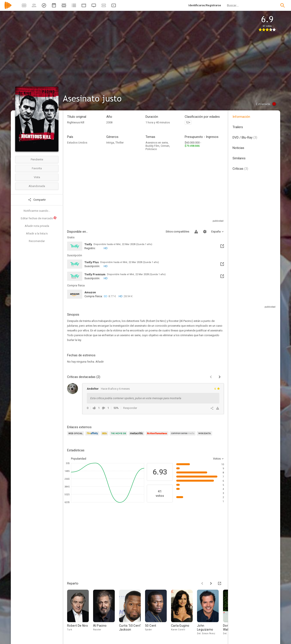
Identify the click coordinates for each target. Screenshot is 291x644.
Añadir (100, 362)
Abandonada (37, 186)
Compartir (37, 200)
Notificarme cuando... (37, 211)
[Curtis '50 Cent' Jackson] (132, 613)
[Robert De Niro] (80, 613)
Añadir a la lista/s (37, 233)
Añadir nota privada (37, 226)
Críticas (240, 169)
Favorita (37, 168)
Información (241, 117)
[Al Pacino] (106, 613)
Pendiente (37, 159)
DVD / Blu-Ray (245, 137)
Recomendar (37, 241)
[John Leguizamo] (210, 613)
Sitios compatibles (177, 232)
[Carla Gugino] (184, 613)
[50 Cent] (158, 613)
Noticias (238, 148)
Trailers (238, 127)
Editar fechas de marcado (39, 218)
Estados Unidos (77, 143)
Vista (37, 177)
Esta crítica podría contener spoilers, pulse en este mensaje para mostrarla (136, 398)
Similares (239, 158)
